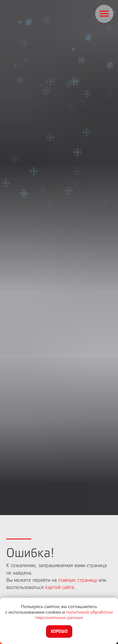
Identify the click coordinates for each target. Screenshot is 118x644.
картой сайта (59, 587)
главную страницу (78, 580)
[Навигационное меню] (104, 14)
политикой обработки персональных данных (74, 615)
